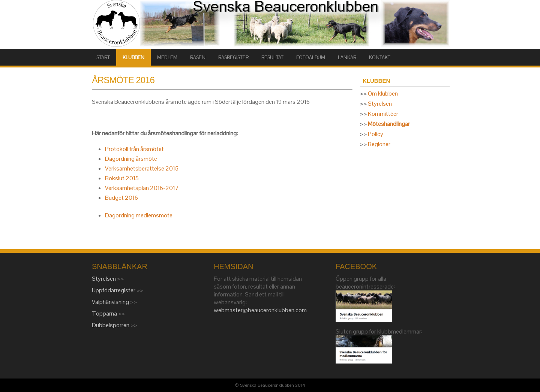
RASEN (198, 58)
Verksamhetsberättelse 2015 (142, 168)
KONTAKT (380, 58)
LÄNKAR (347, 58)
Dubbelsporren (111, 325)
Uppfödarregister (114, 290)
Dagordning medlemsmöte (139, 215)
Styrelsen (380, 104)
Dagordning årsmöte (131, 159)
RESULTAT (272, 58)
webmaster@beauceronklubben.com (260, 310)
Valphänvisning (111, 302)
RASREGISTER (233, 58)
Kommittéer (383, 114)
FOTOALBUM (311, 58)
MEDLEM (167, 58)
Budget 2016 (121, 198)
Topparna (105, 313)
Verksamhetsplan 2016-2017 (142, 188)
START (103, 58)
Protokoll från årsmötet (134, 149)
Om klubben (383, 94)
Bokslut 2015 (122, 178)
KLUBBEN (133, 58)
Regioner (379, 144)
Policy (376, 134)
